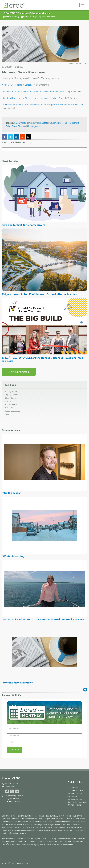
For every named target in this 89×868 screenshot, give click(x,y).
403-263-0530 (11, 784)
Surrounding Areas (12, 411)
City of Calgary (11, 398)
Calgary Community (13, 395)
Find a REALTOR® (47, 17)
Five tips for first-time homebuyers (23, 225)
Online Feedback (75, 805)
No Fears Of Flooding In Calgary (17, 85)
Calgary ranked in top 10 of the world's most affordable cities (39, 294)
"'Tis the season (12, 493)
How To (8, 401)
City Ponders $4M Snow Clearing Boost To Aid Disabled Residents (33, 92)
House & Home (11, 405)
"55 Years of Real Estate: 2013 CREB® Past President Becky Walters (43, 620)
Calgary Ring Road (58, 123)
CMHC (7, 414)
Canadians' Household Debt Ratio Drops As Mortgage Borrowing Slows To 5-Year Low (43, 105)
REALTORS (9, 408)
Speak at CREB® (75, 799)
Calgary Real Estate (39, 123)
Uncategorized (34, 126)
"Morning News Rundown (18, 683)
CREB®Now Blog (11, 17)
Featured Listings (29, 17)
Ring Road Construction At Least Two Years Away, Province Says (33, 98)
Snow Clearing (19, 126)
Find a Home (73, 788)
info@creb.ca (11, 787)
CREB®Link (72, 796)
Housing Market (11, 391)
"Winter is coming (13, 556)
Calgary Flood (21, 123)
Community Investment (77, 802)
